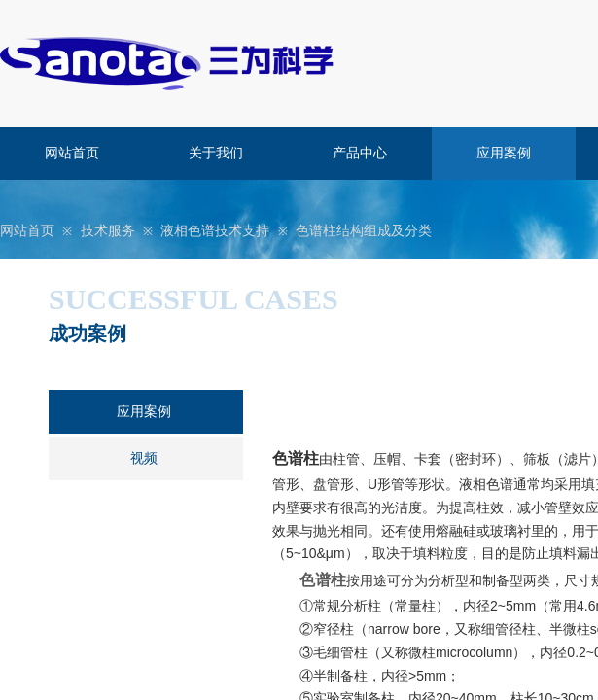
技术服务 (108, 231)
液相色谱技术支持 (215, 231)
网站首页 (72, 153)
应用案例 (504, 153)
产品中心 (360, 153)
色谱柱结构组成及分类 (364, 231)
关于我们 (216, 153)
